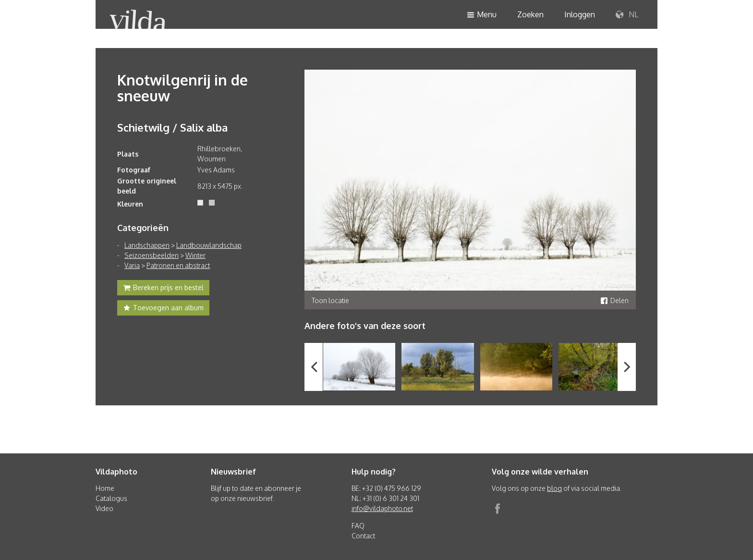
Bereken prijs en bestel (163, 289)
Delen (614, 300)
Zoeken (530, 14)
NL (627, 15)
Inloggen (580, 14)
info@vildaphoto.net (382, 508)
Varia (132, 265)
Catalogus (111, 498)
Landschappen (147, 245)
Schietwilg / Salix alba (172, 127)
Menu (482, 15)
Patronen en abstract (178, 265)
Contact (363, 536)
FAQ (358, 526)
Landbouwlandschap (209, 245)
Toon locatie (330, 300)
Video (104, 508)
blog (554, 488)
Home (105, 488)
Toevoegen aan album (163, 309)
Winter (195, 255)
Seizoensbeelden (152, 255)
